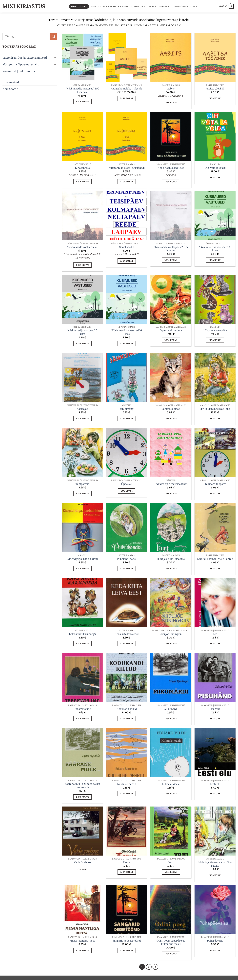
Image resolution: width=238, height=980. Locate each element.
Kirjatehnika (82, 168)
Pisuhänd (215, 709)
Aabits (171, 88)
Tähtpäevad (82, 484)
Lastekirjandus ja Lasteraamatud (25, 58)
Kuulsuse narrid (127, 784)
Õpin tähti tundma (171, 330)
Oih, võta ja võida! (215, 168)
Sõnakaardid (127, 247)
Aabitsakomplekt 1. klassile (127, 88)
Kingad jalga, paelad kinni (82, 559)
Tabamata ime (82, 709)
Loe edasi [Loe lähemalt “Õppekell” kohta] (127, 491)
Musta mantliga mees (82, 941)
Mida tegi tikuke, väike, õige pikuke (215, 864)
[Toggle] (55, 58)
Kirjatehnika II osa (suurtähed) (127, 168)
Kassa (152, 6)
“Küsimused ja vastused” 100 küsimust (82, 90)
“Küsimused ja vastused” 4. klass (215, 249)
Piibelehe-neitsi (127, 559)
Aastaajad (82, 409)
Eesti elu (215, 784)
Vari (171, 862)
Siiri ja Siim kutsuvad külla (215, 409)
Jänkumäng (127, 409)
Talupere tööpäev (215, 484)
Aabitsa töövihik (215, 88)
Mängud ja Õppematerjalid (109, 6)
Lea (215, 634)
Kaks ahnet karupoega (82, 634)
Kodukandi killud (127, 709)
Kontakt (165, 6)
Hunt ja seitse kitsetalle (171, 559)
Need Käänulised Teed (171, 168)
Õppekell (127, 484)
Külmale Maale (171, 784)
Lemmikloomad (171, 409)
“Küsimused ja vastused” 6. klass (127, 332)
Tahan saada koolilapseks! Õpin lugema (171, 249)
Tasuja (127, 862)
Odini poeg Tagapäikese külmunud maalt (171, 942)
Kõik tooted (79, 6)
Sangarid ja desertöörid (127, 941)
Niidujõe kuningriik (171, 634)
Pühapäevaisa (215, 941)
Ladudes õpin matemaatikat (171, 484)
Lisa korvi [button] (82, 102)
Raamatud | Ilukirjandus (19, 71)
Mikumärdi (171, 709)
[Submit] (53, 36)
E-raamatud (11, 82)
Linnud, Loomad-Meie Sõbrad (215, 559)
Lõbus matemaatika (215, 330)
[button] (227, 6)
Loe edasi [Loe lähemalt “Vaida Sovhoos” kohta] (82, 869)
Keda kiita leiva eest (127, 634)
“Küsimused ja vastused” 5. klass (82, 332)
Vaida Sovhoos (82, 862)
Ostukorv (138, 6)
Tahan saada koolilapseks (82, 247)
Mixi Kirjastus (24, 6)
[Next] (156, 967)
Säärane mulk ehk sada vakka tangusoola (82, 785)
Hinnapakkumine (186, 6)
